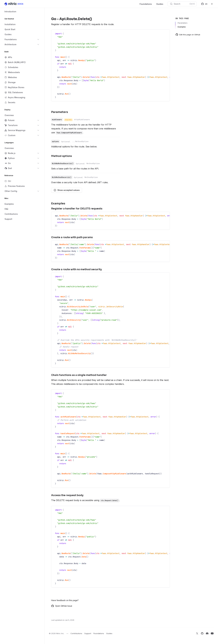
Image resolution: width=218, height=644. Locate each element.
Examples (182, 27)
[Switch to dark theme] (212, 4)
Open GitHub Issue (62, 606)
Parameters (183, 23)
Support (88, 633)
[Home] (14, 4)
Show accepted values (67, 190)
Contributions (76, 633)
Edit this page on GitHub (188, 35)
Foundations (146, 4)
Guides (160, 4)
